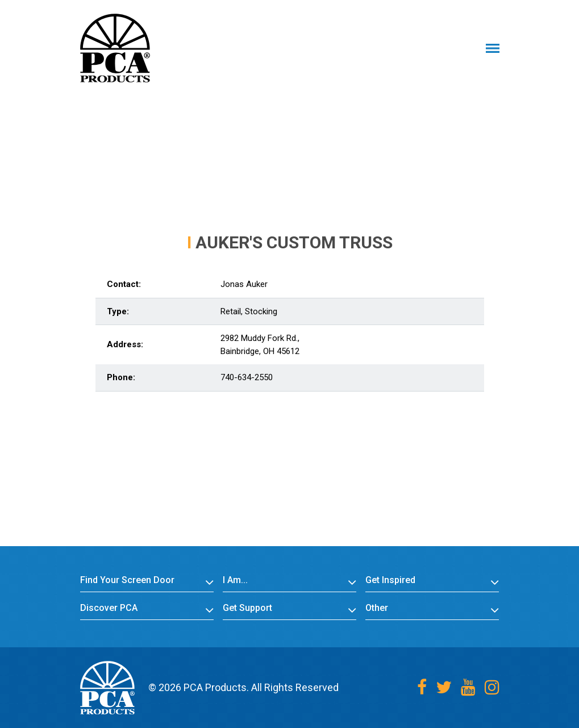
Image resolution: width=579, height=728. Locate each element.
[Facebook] (422, 687)
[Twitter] (444, 687)
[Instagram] (492, 687)
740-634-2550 (247, 377)
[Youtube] (468, 687)
